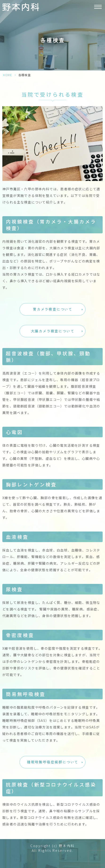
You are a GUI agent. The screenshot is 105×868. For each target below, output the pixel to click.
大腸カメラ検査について (53, 331)
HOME (8, 75)
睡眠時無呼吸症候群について (52, 762)
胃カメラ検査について (52, 309)
